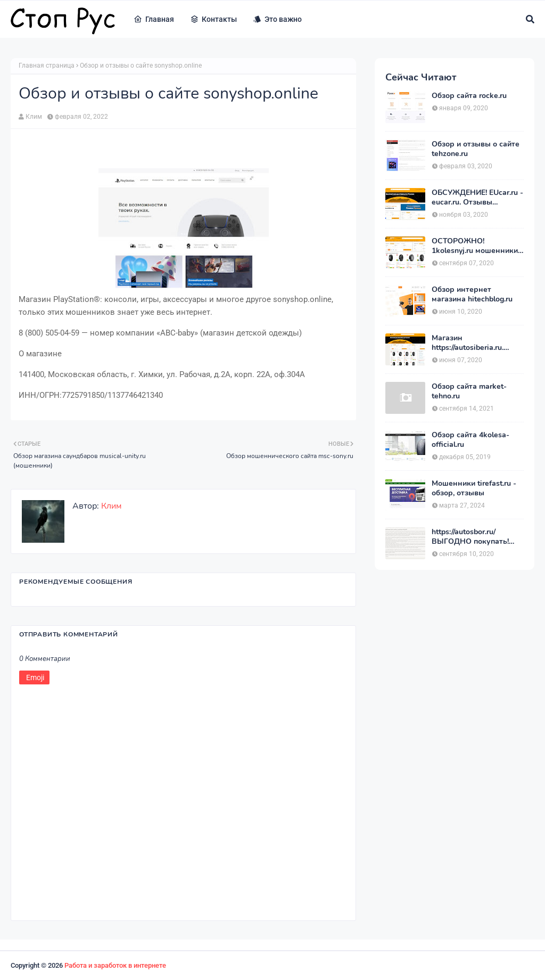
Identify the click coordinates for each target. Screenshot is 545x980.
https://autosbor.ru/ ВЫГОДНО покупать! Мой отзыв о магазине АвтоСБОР (472, 537)
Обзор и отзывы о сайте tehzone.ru (476, 149)
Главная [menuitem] (154, 19)
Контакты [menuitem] (213, 19)
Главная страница (47, 66)
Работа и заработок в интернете (115, 965)
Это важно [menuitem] (277, 19)
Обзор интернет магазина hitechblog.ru (472, 295)
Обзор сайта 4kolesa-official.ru (470, 440)
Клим (34, 117)
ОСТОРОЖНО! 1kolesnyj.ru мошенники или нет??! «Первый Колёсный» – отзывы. (475, 246)
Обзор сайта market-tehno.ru (469, 391)
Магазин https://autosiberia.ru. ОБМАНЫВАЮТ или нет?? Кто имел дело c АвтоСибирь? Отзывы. (472, 343)
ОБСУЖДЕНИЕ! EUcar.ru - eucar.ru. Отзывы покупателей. (477, 198)
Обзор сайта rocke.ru (469, 96)
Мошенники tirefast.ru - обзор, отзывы (474, 488)
